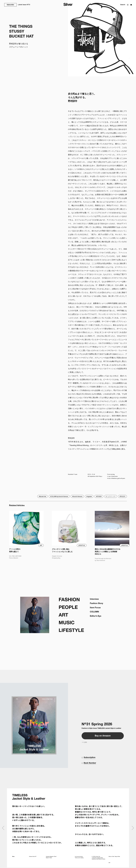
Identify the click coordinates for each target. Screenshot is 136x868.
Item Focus (95, 608)
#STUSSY (99, 497)
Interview (94, 599)
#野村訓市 (122, 497)
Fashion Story (96, 603)
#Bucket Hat (42, 497)
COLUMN (94, 612)
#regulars (89, 497)
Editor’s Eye (96, 616)
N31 (24, 5)
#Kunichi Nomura (77, 497)
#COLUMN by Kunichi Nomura (59, 497)
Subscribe (10, 5)
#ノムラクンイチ (111, 497)
